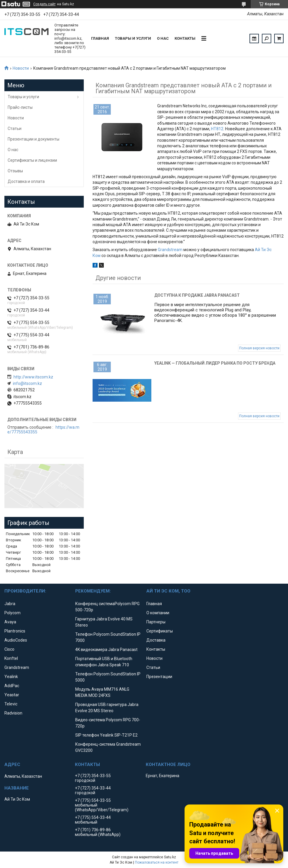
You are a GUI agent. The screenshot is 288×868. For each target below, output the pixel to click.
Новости (21, 68)
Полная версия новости (259, 348)
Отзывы (15, 171)
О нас (163, 38)
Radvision (13, 713)
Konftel (11, 658)
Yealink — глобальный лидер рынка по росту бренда (215, 363)
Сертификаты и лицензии (32, 160)
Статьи (15, 128)
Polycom (12, 613)
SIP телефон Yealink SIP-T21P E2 (106, 735)
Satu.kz (170, 857)
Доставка (156, 640)
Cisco (9, 649)
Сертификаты (160, 631)
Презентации (159, 677)
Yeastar (12, 695)
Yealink (11, 677)
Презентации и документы (34, 139)
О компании (158, 613)
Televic (11, 704)
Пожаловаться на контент (157, 862)
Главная (100, 38)
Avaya (10, 622)
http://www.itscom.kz (33, 377)
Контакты (185, 38)
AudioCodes (16, 640)
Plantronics (15, 631)
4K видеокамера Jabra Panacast (106, 650)
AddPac (12, 686)
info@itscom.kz (27, 383)
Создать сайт (44, 4)
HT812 (217, 129)
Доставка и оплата (26, 181)
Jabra (10, 604)
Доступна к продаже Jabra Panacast (197, 295)
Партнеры (156, 622)
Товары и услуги (133, 38)
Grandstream (170, 250)
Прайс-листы (20, 107)
